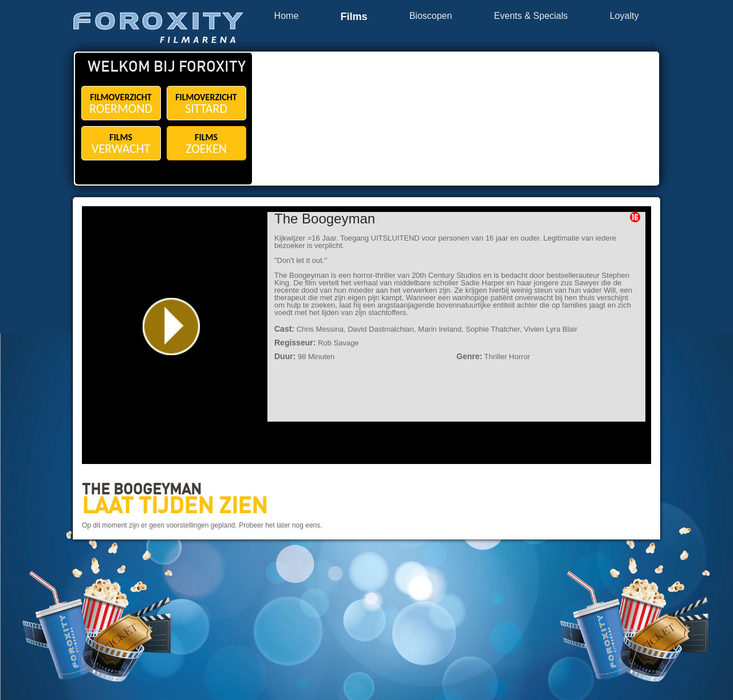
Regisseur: (295, 343)
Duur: (285, 356)
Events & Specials (531, 16)
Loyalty (624, 16)
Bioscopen (431, 16)
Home (287, 16)
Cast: (284, 329)
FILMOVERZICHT (121, 104)
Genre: (469, 356)
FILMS (121, 144)
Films (354, 17)
